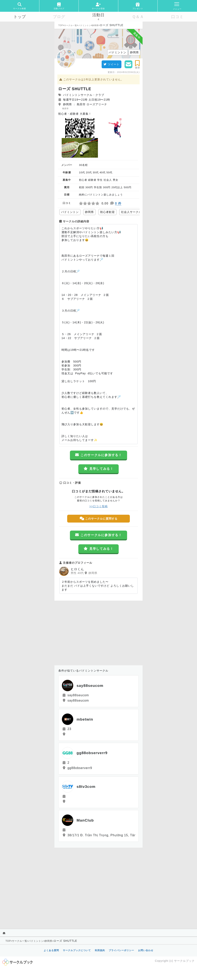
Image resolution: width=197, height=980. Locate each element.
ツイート (112, 64)
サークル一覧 (70, 25)
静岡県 (95, 25)
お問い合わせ (146, 950)
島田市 (66, 109)
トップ (20, 17)
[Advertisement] (98, 632)
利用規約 (100, 950)
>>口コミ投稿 (98, 506)
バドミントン (85, 25)
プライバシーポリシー (121, 950)
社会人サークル (131, 212)
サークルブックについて (77, 950)
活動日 (98, 15)
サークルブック (184, 961)
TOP (61, 25)
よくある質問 (51, 950)
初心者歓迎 (107, 212)
